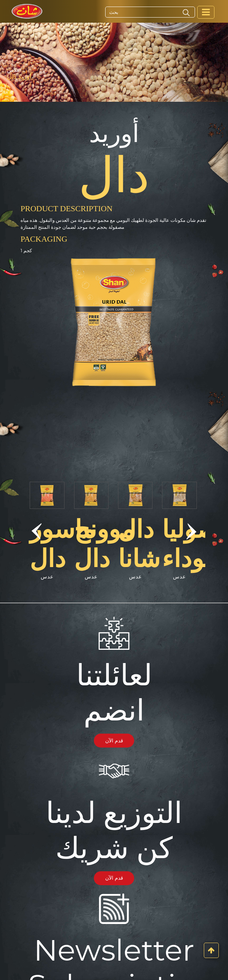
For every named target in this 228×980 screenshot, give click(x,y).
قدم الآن (114, 741)
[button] (36, 531)
